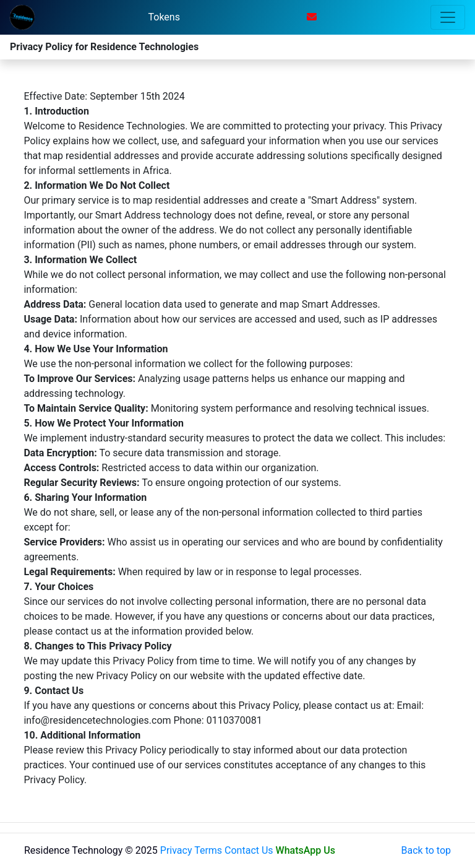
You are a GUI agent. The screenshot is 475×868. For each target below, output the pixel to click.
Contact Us (249, 850)
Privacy (176, 850)
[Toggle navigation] (448, 17)
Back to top (426, 850)
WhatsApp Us (306, 850)
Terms (208, 850)
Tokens (164, 17)
